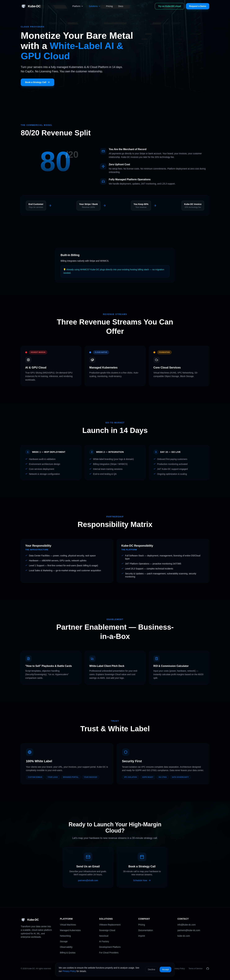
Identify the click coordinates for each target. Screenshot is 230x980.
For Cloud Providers (109, 953)
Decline (151, 969)
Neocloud (104, 936)
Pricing (109, 6)
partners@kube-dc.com (189, 930)
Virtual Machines (68, 925)
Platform (78, 6)
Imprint (142, 936)
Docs (121, 6)
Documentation (146, 930)
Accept (165, 969)
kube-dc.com (184, 936)
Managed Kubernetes (70, 930)
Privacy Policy (69, 971)
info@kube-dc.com (187, 925)
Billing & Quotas (68, 953)
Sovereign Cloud (107, 930)
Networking (65, 936)
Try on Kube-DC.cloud (169, 6)
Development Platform (110, 947)
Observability (66, 947)
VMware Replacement (110, 925)
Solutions (95, 6)
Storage (64, 941)
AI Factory (104, 941)
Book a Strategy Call (38, 82)
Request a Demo (198, 6)
